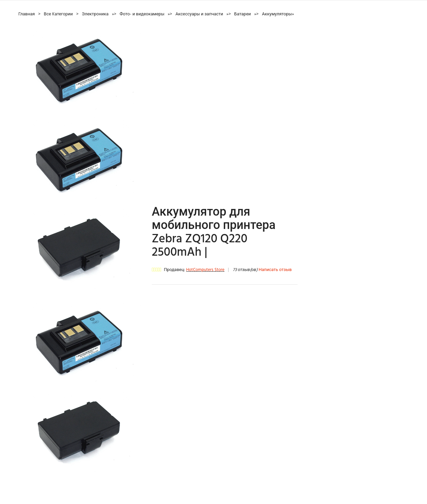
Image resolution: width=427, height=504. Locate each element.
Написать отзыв (275, 270)
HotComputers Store (205, 270)
